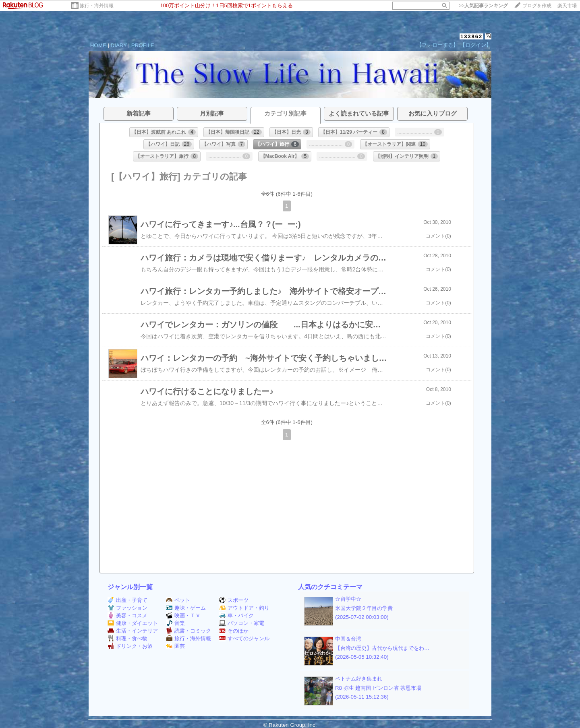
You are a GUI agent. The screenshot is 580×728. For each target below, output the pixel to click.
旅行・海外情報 (97, 6)
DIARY (119, 45)
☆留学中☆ (348, 599)
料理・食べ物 (127, 638)
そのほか (234, 631)
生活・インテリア (133, 631)
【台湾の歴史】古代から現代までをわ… (382, 648)
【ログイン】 (476, 45)
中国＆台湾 (348, 639)
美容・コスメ (127, 615)
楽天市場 (567, 6)
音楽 (175, 623)
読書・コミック (188, 631)
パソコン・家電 (242, 623)
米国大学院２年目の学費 (364, 608)
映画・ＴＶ (183, 615)
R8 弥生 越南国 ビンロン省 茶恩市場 (378, 688)
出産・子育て (127, 600)
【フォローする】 (437, 45)
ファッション (127, 608)
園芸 (175, 646)
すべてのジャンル (244, 638)
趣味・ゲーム (186, 608)
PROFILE (143, 45)
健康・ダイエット (133, 623)
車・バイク (236, 615)
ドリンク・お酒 (130, 646)
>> (483, 6)
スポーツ (234, 600)
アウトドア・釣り (244, 608)
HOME (98, 45)
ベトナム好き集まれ (359, 679)
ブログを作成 (537, 6)
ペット (178, 600)
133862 (471, 36)
